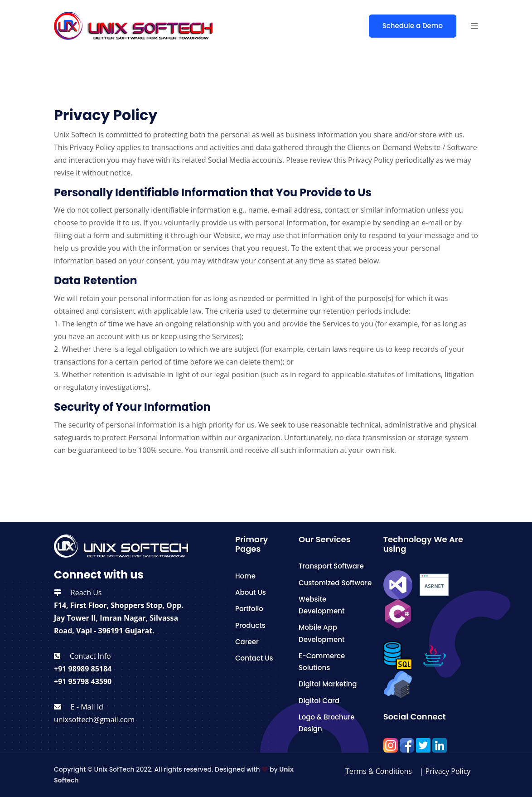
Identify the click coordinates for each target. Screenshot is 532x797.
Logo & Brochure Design (326, 723)
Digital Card (319, 701)
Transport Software (331, 566)
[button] (474, 26)
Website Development (322, 605)
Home (245, 576)
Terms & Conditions (380, 771)
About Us (251, 592)
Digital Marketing (328, 684)
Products (250, 625)
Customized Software (335, 583)
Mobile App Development (322, 633)
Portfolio (249, 609)
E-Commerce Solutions (322, 662)
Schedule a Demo (413, 26)
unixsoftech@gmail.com (94, 719)
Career (247, 642)
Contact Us (254, 658)
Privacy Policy (449, 771)
